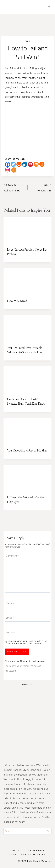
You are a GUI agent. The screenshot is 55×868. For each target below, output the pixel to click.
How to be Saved (17, 301)
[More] (14, 170)
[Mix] (36, 164)
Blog (27, 41)
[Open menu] (49, 7)
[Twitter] (13, 164)
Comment (12, 556)
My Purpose (36, 851)
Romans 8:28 (41, 187)
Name (10, 603)
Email (10, 617)
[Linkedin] (25, 164)
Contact (17, 851)
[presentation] (27, 230)
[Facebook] (8, 164)
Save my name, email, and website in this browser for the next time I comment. (27, 642)
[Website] (27, 633)
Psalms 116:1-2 (14, 187)
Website (10, 632)
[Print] (42, 164)
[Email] (27, 618)
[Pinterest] (30, 164)
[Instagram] (8, 170)
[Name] (27, 604)
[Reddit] (19, 164)
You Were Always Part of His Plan (27, 451)
